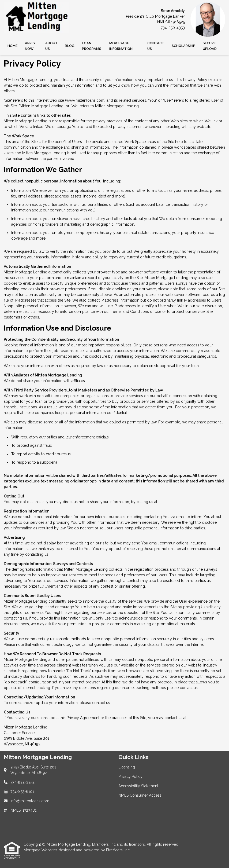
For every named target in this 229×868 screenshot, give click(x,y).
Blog (70, 46)
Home (12, 46)
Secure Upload (210, 46)
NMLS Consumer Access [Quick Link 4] (140, 795)
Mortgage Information (121, 46)
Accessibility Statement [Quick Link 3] (138, 786)
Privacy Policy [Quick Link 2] (130, 777)
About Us (51, 46)
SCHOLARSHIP (183, 46)
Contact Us (156, 46)
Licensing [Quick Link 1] (127, 767)
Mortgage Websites (41, 850)
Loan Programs (92, 46)
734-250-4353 (173, 28)
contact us (189, 688)
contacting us (37, 554)
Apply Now (30, 46)
